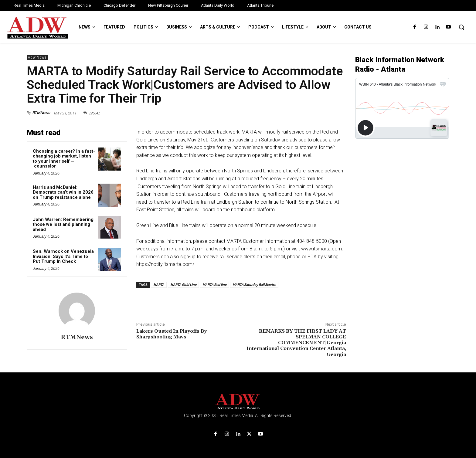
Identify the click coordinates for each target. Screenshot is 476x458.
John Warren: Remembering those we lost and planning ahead (63, 224)
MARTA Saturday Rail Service (254, 285)
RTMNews (41, 113)
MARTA (159, 285)
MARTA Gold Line (183, 285)
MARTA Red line (214, 285)
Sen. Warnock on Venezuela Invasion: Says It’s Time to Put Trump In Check (63, 256)
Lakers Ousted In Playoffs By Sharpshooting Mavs (172, 334)
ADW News (37, 58)
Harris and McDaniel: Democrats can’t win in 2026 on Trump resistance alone (63, 192)
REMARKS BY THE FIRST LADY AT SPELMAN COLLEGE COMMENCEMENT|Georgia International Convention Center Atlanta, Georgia (296, 343)
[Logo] (238, 402)
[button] (461, 27)
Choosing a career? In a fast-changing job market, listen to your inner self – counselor (64, 159)
